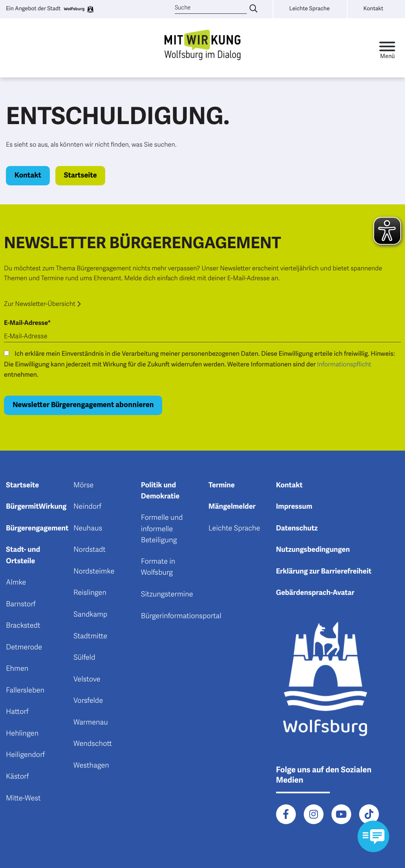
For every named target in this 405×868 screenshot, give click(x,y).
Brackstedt (23, 626)
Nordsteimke (94, 572)
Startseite (80, 175)
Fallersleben (25, 691)
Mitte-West (23, 798)
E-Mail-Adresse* (27, 323)
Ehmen (17, 669)
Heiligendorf (25, 755)
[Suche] (211, 8)
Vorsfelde (88, 701)
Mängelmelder (232, 507)
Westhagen (91, 766)
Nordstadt (90, 550)
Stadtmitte (90, 636)
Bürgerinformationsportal (181, 616)
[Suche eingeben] (254, 9)
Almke (16, 583)
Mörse (84, 485)
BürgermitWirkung (36, 507)
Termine (221, 485)
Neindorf (88, 507)
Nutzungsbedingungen (313, 550)
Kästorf (17, 777)
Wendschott (93, 744)
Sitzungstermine (167, 594)
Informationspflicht (344, 364)
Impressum (294, 507)
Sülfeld (84, 658)
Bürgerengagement (37, 528)
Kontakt (28, 175)
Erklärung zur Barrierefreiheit (324, 572)
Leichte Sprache (234, 528)
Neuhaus (88, 528)
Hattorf (17, 712)
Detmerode (24, 647)
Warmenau (91, 723)
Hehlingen (22, 734)
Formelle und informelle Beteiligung (162, 529)
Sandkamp (91, 615)
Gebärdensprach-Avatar (315, 593)
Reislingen (90, 593)
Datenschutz (297, 528)
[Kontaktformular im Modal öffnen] (373, 836)
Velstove (87, 679)
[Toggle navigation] (387, 48)
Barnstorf (21, 604)
